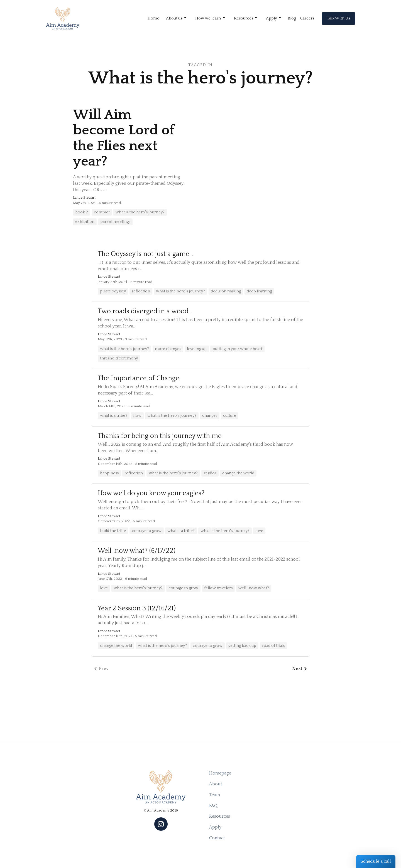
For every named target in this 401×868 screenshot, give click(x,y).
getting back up (242, 646)
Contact (217, 838)
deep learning (259, 291)
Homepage (220, 773)
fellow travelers (218, 588)
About (216, 784)
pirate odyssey (113, 291)
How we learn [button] (208, 18)
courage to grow (147, 531)
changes (210, 416)
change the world (238, 473)
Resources (220, 816)
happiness (109, 473)
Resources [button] (244, 18)
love (259, 531)
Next (300, 669)
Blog (292, 18)
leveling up (197, 349)
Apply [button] (272, 18)
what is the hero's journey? (140, 212)
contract (102, 212)
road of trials (273, 646)
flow (137, 416)
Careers (307, 18)
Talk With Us (338, 18)
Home (153, 18)
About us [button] (174, 18)
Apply (215, 827)
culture (230, 416)
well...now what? (254, 588)
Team (215, 795)
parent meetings (115, 222)
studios (210, 473)
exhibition (85, 222)
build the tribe (113, 531)
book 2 (82, 212)
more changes (168, 349)
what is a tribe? (114, 416)
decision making (226, 291)
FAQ (213, 806)
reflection (141, 291)
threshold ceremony (119, 358)
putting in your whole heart (237, 349)
